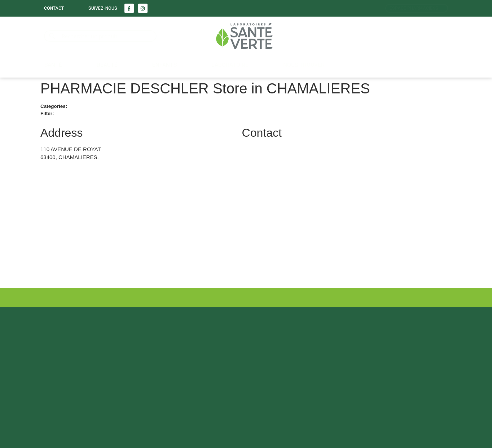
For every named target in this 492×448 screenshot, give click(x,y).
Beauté (107, 65)
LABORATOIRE (230, 65)
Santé (53, 65)
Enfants (164, 65)
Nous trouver (304, 65)
